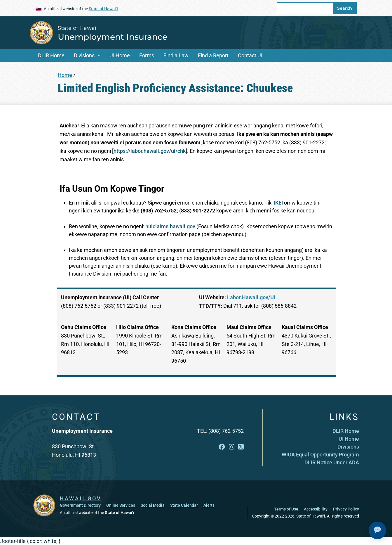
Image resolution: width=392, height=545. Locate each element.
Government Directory (80, 505)
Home (65, 75)
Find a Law (176, 55)
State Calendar (184, 505)
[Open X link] (241, 447)
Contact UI (250, 55)
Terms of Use (286, 509)
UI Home (120, 55)
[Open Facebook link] (222, 447)
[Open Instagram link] (232, 447)
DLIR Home (51, 55)
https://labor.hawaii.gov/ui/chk (150, 151)
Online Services (121, 505)
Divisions (84, 55)
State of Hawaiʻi (103, 9)
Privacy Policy (346, 509)
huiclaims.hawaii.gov (170, 226)
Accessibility (316, 509)
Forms (147, 55)
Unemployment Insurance (113, 37)
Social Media (153, 505)
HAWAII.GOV (81, 498)
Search (345, 8)
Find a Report (213, 55)
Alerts (209, 505)
